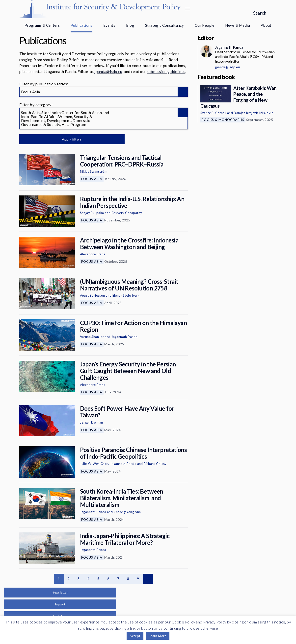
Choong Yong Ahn (127, 512)
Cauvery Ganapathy (127, 213)
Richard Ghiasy (155, 464)
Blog (130, 25)
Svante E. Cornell (213, 113)
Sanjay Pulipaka (92, 213)
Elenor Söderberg (126, 295)
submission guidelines (166, 71)
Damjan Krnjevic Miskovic (253, 113)
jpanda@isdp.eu (108, 71)
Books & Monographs (223, 120)
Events (109, 25)
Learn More (158, 636)
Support (60, 604)
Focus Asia (92, 179)
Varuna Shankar (92, 337)
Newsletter (60, 592)
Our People (205, 25)
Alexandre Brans (93, 254)
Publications (81, 25)
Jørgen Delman (92, 422)
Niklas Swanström (94, 171)
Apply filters (71, 139)
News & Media (238, 25)
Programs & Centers (42, 25)
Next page (148, 579)
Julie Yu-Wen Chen (94, 464)
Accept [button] (135, 636)
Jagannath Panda (124, 337)
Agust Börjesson (93, 295)
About (266, 25)
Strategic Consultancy (164, 25)
